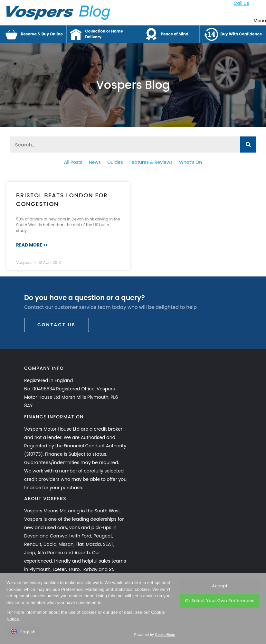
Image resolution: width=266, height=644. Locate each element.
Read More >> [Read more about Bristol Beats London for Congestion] (32, 245)
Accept (220, 598)
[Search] (248, 145)
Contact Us (57, 325)
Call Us (242, 3)
